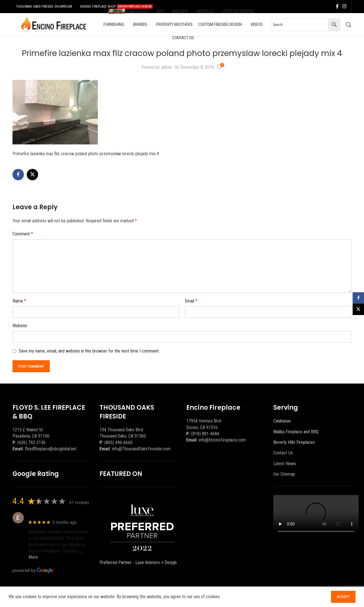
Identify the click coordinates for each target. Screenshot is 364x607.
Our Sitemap (284, 474)
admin (167, 67)
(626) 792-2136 (31, 443)
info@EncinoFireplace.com (222, 440)
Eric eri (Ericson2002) (49, 515)
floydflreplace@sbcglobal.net (51, 449)
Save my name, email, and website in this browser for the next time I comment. (89, 351)
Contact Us (283, 453)
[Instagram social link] (345, 6)
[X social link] (32, 175)
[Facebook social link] (337, 6)
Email (191, 301)
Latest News (285, 464)
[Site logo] (54, 24)
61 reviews (79, 503)
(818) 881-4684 (205, 434)
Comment (23, 234)
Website (20, 326)
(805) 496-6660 (118, 443)
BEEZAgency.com (129, 596)
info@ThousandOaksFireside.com (141, 449)
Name (19, 301)
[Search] (349, 25)
